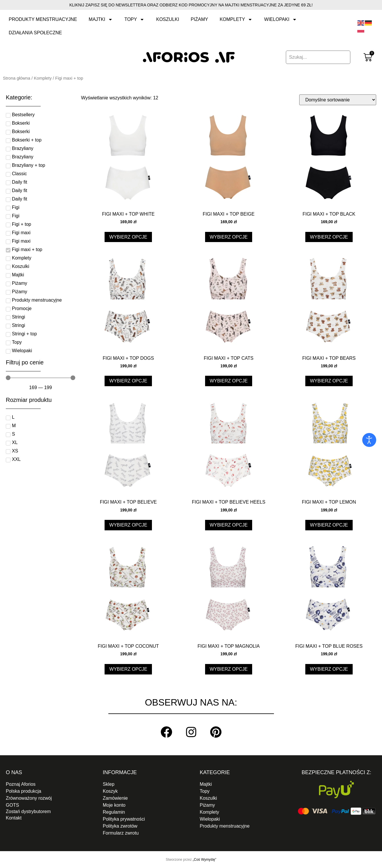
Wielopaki (280, 19)
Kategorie (215, 772)
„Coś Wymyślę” (204, 860)
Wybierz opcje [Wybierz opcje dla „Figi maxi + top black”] (329, 237)
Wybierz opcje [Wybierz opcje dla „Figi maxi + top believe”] (128, 525)
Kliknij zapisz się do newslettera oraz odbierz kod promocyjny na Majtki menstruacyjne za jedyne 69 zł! (191, 5)
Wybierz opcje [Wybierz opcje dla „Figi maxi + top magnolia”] (229, 669)
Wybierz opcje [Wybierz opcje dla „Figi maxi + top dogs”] (128, 381)
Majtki (101, 19)
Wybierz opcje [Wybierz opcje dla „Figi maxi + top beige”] (229, 237)
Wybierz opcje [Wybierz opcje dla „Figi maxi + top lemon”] (329, 525)
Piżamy (200, 19)
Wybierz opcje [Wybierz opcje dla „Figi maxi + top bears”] (329, 381)
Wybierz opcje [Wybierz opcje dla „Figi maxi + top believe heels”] (229, 525)
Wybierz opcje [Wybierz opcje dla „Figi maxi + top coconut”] (128, 669)
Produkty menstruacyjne (43, 19)
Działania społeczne (35, 33)
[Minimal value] (41, 378)
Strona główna (17, 78)
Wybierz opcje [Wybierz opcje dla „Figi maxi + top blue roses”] (329, 669)
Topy (134, 19)
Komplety (236, 19)
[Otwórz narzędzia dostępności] (369, 440)
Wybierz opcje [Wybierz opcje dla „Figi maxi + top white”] (128, 237)
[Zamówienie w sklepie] (338, 100)
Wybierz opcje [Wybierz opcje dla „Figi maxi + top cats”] (229, 381)
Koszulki (167, 19)
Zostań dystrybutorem (28, 811)
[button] (46, 812)
